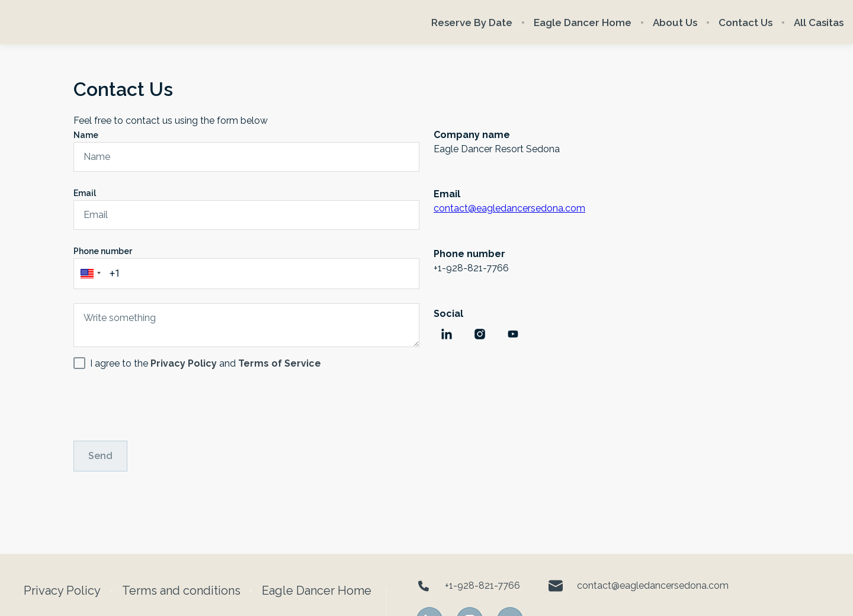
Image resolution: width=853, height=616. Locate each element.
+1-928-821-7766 (468, 586)
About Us (675, 23)
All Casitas (819, 23)
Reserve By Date (472, 23)
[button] (89, 274)
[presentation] (163, 403)
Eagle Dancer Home (583, 23)
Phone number (103, 251)
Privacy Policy (62, 591)
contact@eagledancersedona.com (509, 208)
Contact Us (745, 23)
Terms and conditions (181, 591)
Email (85, 193)
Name (86, 135)
